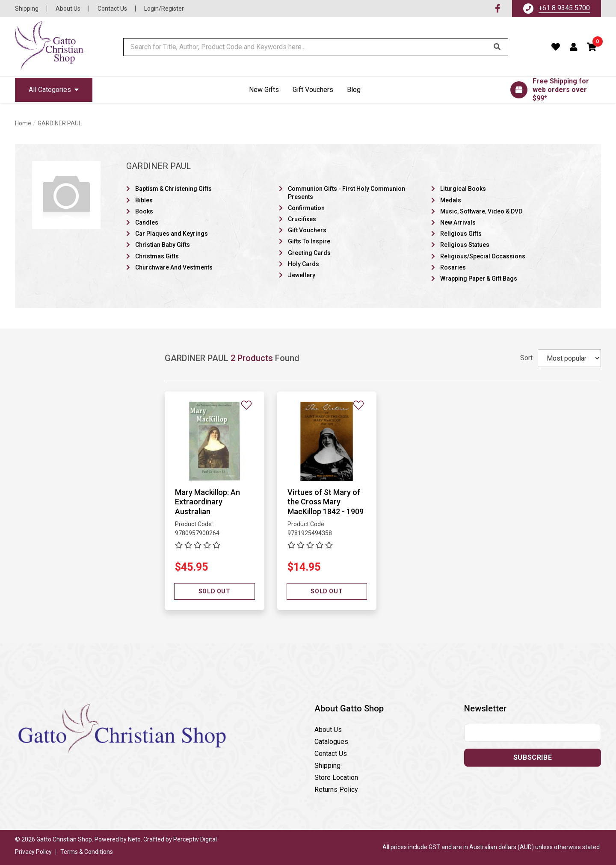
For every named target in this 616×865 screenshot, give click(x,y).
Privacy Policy (33, 852)
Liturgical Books (463, 189)
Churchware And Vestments (174, 267)
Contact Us (112, 9)
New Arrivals (458, 222)
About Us (68, 9)
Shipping (27, 9)
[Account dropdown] (574, 47)
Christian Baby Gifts (163, 245)
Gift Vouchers (313, 90)
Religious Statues (465, 245)
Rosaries (453, 267)
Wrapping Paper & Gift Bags (479, 278)
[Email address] (533, 733)
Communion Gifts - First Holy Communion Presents (346, 193)
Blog (354, 90)
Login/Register (164, 9)
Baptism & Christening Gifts (173, 189)
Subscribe (533, 757)
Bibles (144, 200)
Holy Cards (304, 264)
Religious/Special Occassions (483, 256)
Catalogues (331, 742)
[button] (592, 47)
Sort (526, 358)
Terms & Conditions (87, 852)
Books (144, 211)
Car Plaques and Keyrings (172, 234)
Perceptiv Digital (195, 839)
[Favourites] (556, 47)
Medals (451, 200)
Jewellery (302, 275)
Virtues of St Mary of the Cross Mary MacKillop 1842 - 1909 (326, 502)
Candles (147, 222)
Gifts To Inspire (309, 241)
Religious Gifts (461, 234)
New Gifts (264, 90)
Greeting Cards (309, 253)
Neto (134, 839)
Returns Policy (336, 789)
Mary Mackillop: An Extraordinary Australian (207, 502)
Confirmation (306, 208)
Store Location (336, 778)
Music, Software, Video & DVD (481, 211)
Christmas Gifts (157, 256)
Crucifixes (302, 219)
